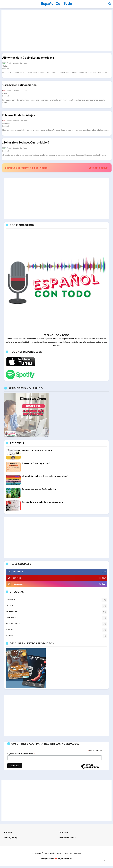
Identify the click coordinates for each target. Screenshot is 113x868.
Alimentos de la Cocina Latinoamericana (28, 58)
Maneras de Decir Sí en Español (37, 453)
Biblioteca (6, 125)
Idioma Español (13, 626)
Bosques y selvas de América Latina (39, 491)
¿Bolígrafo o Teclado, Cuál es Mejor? (26, 145)
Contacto (63, 835)
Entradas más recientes (18, 170)
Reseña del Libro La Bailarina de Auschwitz (43, 504)
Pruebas (10, 638)
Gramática (11, 620)
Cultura (5, 66)
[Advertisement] (56, 30)
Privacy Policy (11, 840)
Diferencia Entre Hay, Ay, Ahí (36, 466)
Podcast (5, 69)
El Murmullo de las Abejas (18, 117)
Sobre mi (8, 835)
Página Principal (39, 170)
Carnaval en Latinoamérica (19, 86)
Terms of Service (67, 840)
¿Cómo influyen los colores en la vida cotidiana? (45, 478)
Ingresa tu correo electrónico (21, 756)
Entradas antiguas (99, 170)
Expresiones (12, 614)
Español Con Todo (56, 855)
